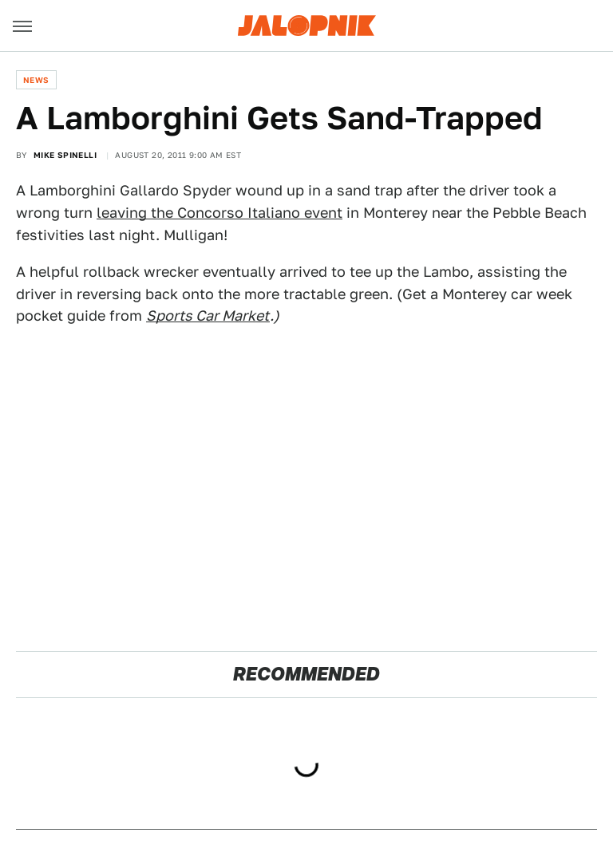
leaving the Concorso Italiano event (219, 213)
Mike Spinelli (65, 155)
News (36, 80)
